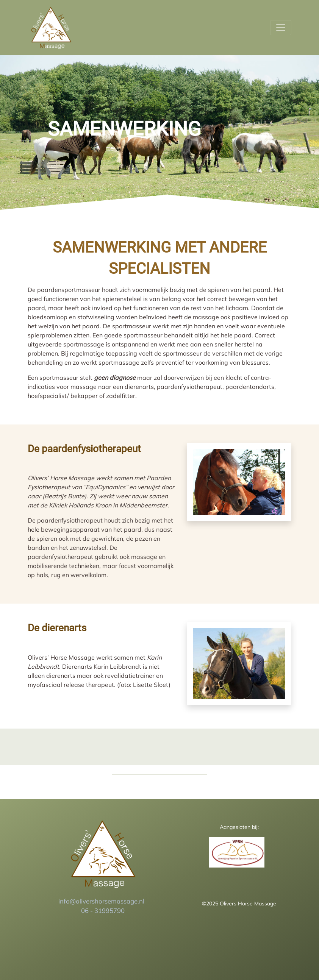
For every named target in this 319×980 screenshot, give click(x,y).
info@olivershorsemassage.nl (102, 901)
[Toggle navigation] (281, 28)
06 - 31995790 (103, 911)
